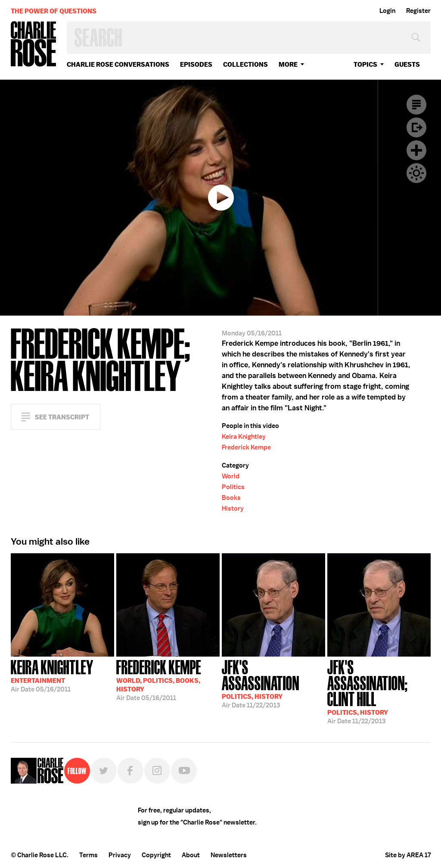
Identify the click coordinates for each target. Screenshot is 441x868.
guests (407, 64)
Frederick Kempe (246, 447)
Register (418, 11)
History (233, 508)
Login (387, 11)
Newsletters (229, 855)
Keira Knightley (244, 437)
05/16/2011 (52, 675)
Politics (233, 487)
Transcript (416, 105)
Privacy (120, 855)
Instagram (157, 771)
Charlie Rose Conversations (118, 64)
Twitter (104, 771)
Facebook (130, 771)
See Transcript (62, 417)
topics (365, 64)
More (288, 64)
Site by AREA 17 (408, 855)
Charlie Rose (34, 45)
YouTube (184, 771)
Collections (245, 64)
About (191, 855)
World (231, 476)
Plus (416, 150)
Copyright (156, 855)
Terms (89, 855)
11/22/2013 (273, 683)
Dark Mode (416, 173)
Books (231, 498)
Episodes (196, 64)
